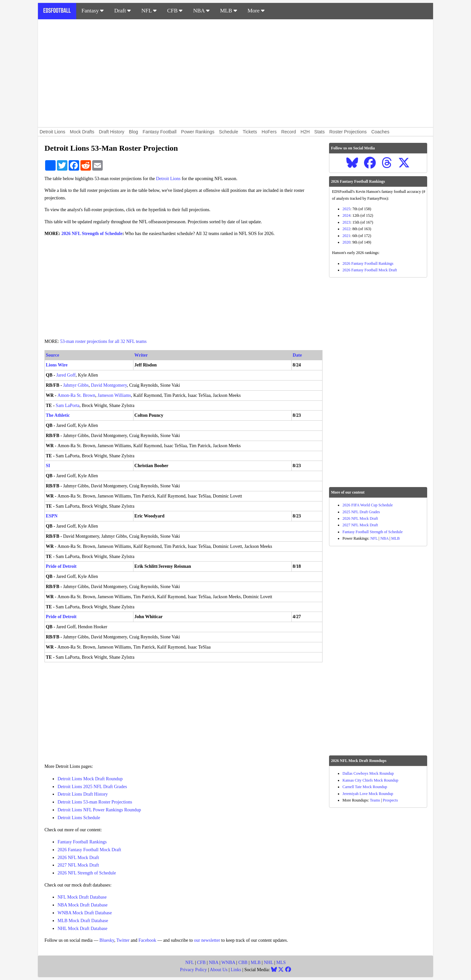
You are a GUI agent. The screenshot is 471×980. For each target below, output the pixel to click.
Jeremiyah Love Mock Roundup (368, 794)
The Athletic (58, 415)
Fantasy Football (160, 132)
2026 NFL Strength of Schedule (92, 234)
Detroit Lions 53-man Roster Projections (95, 802)
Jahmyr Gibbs (76, 385)
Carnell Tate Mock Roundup (365, 787)
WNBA (228, 963)
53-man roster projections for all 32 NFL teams (103, 341)
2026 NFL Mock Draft (78, 858)
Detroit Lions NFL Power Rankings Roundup (99, 810)
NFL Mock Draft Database (82, 897)
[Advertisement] (235, 73)
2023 (346, 222)
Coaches (380, 132)
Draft (122, 11)
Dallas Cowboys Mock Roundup (368, 773)
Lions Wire (57, 365)
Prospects (390, 800)
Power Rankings (198, 132)
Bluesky (107, 940)
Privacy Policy (193, 970)
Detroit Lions (52, 132)
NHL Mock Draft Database (82, 929)
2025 (346, 209)
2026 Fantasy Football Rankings (368, 263)
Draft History (112, 132)
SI (48, 466)
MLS (281, 963)
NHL (269, 963)
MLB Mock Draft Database (83, 921)
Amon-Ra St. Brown (77, 395)
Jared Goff (66, 375)
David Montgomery (109, 385)
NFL (149, 11)
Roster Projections (348, 132)
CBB (243, 963)
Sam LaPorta (68, 406)
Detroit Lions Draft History (83, 794)
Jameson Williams (114, 395)
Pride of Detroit (61, 566)
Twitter (123, 940)
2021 (346, 236)
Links (236, 970)
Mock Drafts (82, 132)
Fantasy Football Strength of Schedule (373, 532)
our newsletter (207, 940)
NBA (201, 11)
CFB (175, 11)
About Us (218, 970)
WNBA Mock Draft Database (85, 913)
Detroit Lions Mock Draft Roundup (90, 779)
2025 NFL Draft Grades (361, 512)
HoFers (269, 132)
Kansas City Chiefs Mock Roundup (370, 780)
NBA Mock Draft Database (83, 905)
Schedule (229, 132)
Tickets (250, 132)
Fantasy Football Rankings (82, 842)
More (256, 11)
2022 (346, 229)
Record (289, 132)
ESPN (52, 516)
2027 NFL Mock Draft (78, 865)
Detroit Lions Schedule (79, 818)
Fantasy (93, 11)
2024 (346, 215)
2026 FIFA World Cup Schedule (368, 505)
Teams (375, 800)
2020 (346, 242)
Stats (320, 132)
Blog (133, 132)
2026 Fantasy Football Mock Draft (89, 850)
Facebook (147, 940)
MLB (229, 11)
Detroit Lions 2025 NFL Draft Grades (92, 787)
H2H (305, 132)
